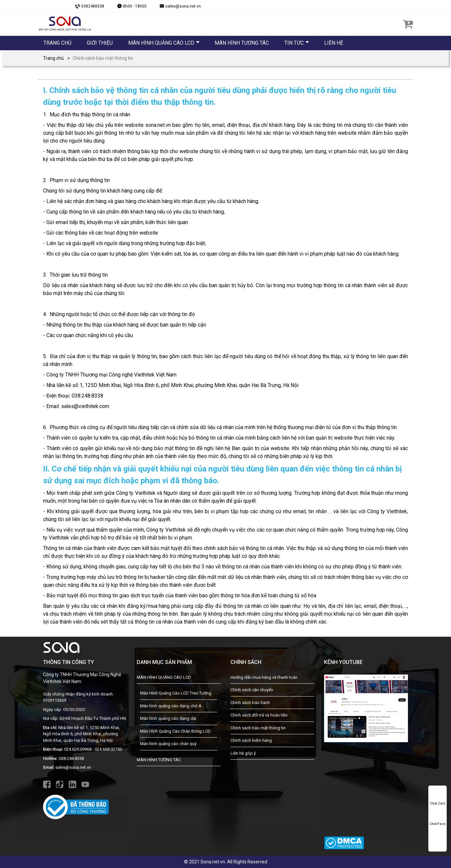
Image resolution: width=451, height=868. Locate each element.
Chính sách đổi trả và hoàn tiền (259, 715)
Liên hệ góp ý (243, 753)
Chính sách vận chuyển (252, 690)
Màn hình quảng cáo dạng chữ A (171, 706)
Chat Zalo (438, 798)
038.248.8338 (71, 758)
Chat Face (438, 818)
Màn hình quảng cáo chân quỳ (168, 744)
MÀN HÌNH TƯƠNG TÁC (159, 760)
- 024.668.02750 (107, 749)
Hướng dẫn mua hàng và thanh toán (264, 677)
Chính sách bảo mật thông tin (258, 728)
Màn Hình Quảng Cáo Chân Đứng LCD (175, 731)
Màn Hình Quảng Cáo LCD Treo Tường (176, 693)
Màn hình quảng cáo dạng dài (168, 718)
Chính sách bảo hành (250, 703)
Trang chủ (53, 58)
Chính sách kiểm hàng (251, 740)
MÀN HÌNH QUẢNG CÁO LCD (164, 677)
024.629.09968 (78, 749)
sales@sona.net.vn (73, 767)
